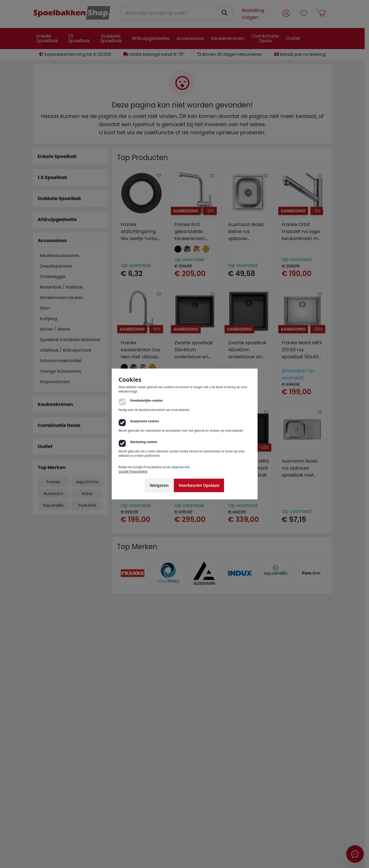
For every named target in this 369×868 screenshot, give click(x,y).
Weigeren (159, 485)
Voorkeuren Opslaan (199, 485)
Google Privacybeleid (133, 471)
